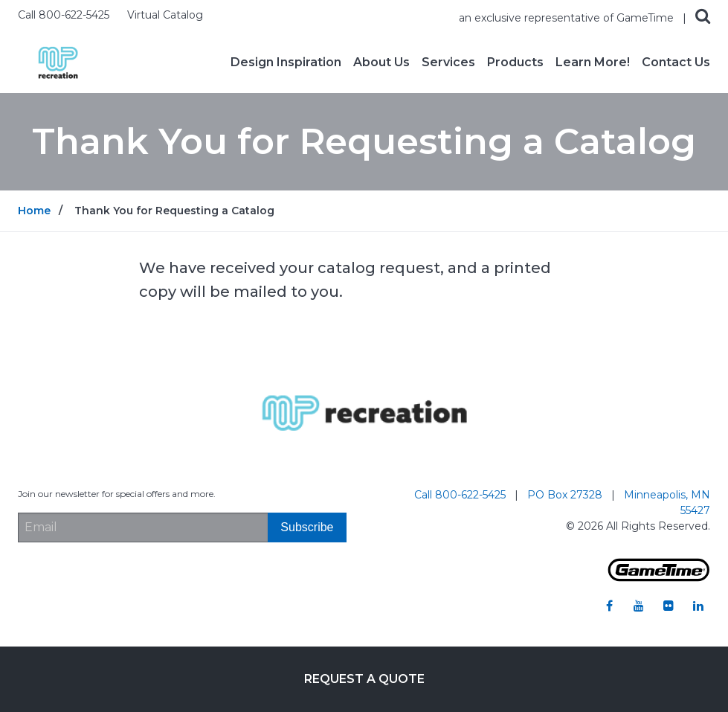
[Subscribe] (307, 527)
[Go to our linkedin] (698, 606)
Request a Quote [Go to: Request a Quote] (364, 679)
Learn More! (593, 62)
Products (515, 62)
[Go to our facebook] (609, 606)
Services (448, 62)
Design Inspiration (286, 62)
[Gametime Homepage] (659, 578)
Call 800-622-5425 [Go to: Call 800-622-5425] (461, 495)
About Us (381, 62)
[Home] (58, 61)
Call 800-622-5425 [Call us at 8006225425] (65, 15)
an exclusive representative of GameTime (568, 18)
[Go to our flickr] (669, 606)
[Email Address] (143, 527)
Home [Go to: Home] (34, 211)
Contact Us (676, 62)
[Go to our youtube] (639, 606)
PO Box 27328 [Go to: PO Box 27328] (566, 495)
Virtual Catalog (165, 15)
